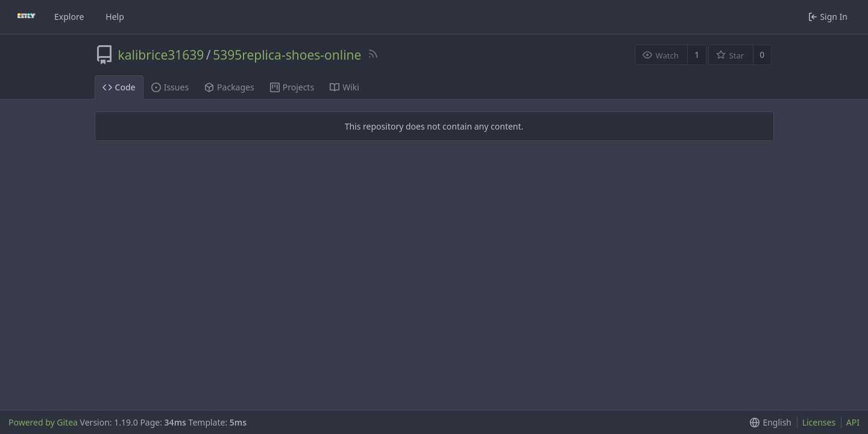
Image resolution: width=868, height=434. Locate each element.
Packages (229, 87)
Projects (292, 87)
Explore (69, 17)
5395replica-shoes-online (287, 55)
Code (119, 87)
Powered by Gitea (43, 422)
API (853, 422)
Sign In (828, 17)
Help (115, 17)
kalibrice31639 (161, 55)
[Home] (27, 17)
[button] (768, 422)
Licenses (819, 422)
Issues (170, 87)
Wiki (344, 87)
